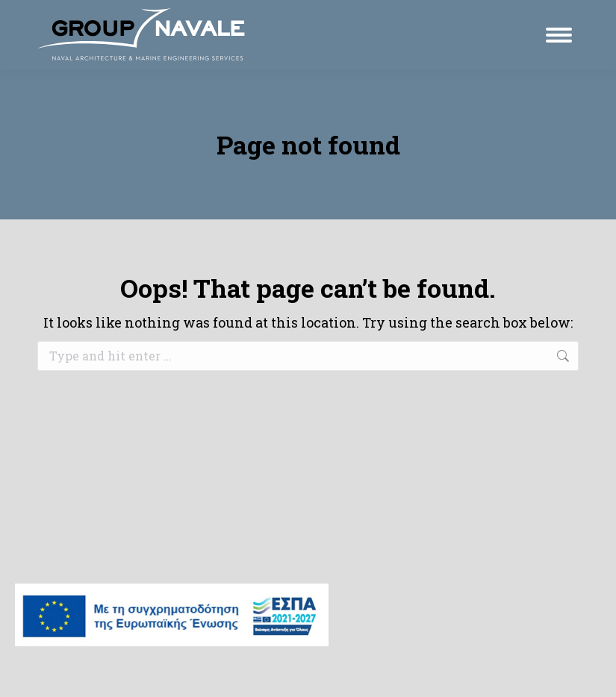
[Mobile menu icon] (559, 35)
